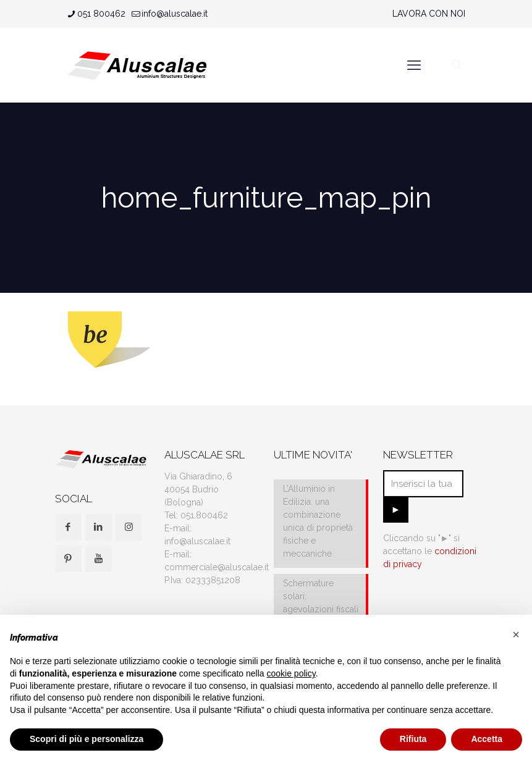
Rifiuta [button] (413, 739)
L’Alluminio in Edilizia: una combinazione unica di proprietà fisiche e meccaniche (318, 521)
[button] (516, 634)
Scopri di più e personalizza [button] (87, 739)
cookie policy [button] (291, 673)
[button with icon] (68, 527)
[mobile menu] (414, 65)
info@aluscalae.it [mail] (175, 14)
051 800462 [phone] (101, 14)
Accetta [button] (487, 739)
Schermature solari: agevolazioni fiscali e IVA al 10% (321, 603)
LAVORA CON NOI (429, 14)
